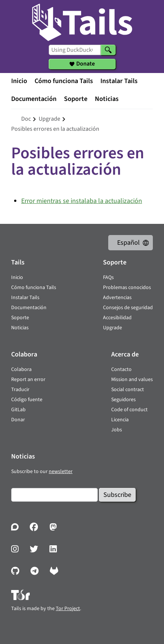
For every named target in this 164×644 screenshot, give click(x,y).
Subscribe (117, 495)
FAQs (108, 277)
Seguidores (123, 400)
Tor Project (68, 609)
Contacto (121, 369)
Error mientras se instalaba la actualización (82, 201)
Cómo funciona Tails (64, 81)
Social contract (128, 390)
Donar (18, 420)
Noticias (107, 99)
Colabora (21, 369)
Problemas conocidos (127, 288)
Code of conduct (129, 410)
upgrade (49, 119)
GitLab (18, 410)
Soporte (76, 99)
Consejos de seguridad (128, 308)
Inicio (19, 81)
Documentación (34, 99)
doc (26, 119)
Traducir (20, 390)
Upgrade (112, 328)
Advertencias (117, 298)
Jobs (117, 430)
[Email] (54, 495)
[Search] (108, 50)
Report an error (28, 380)
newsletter (61, 472)
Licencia (120, 420)
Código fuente (27, 400)
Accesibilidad (117, 318)
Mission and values (132, 380)
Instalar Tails (119, 81)
